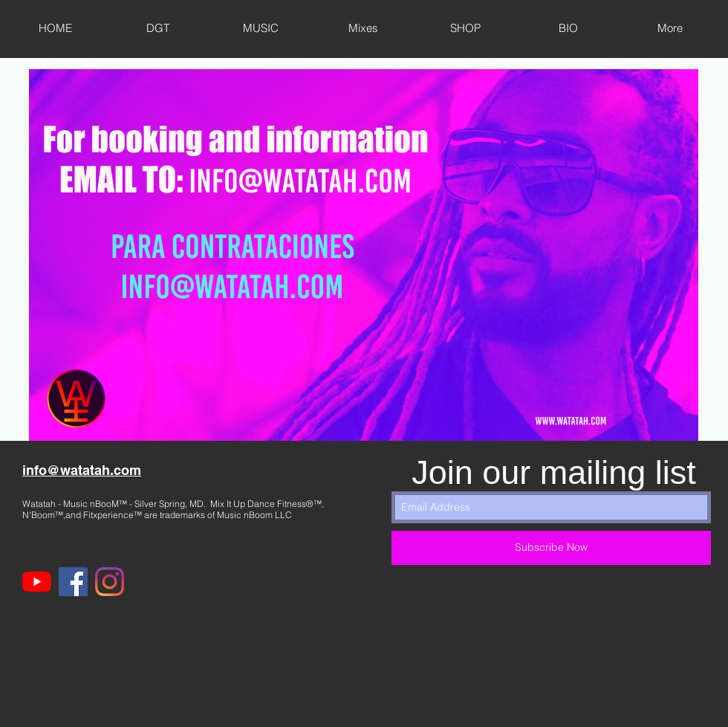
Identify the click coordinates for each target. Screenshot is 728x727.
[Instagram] (110, 582)
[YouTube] (37, 582)
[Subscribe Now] (551, 548)
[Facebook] (73, 582)
